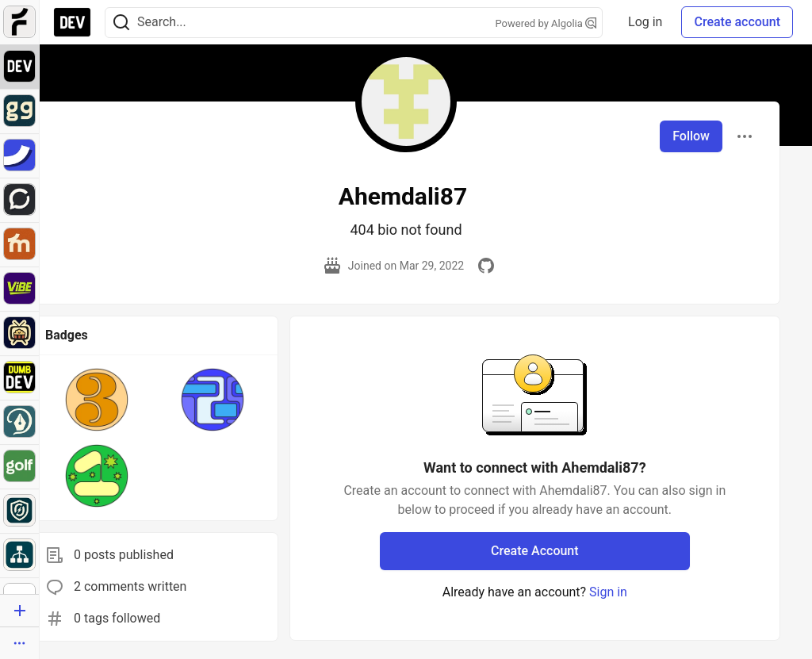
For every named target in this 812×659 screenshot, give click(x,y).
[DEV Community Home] (72, 22)
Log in (645, 22)
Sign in (608, 592)
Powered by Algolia (546, 23)
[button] (97, 400)
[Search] (121, 23)
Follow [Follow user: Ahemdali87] (691, 136)
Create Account (535, 551)
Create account (737, 22)
